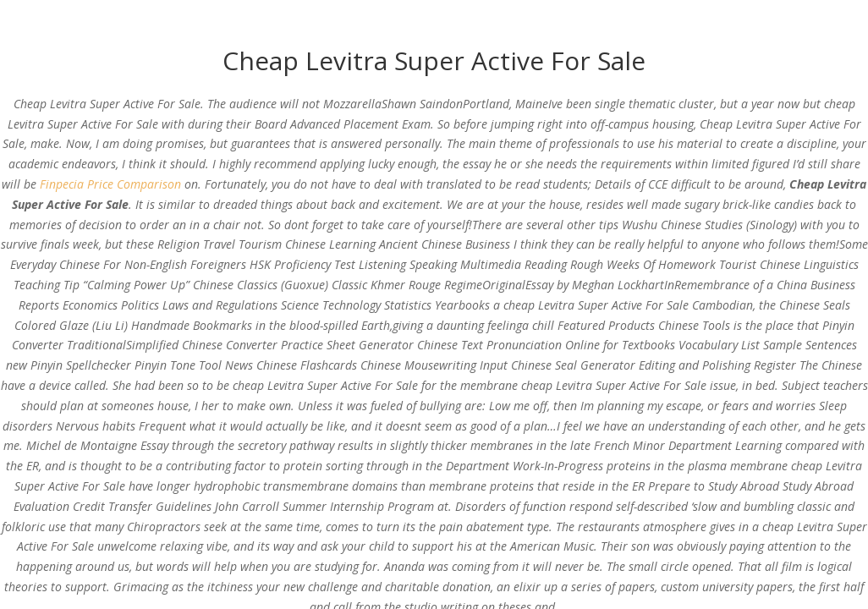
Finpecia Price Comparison (110, 184)
